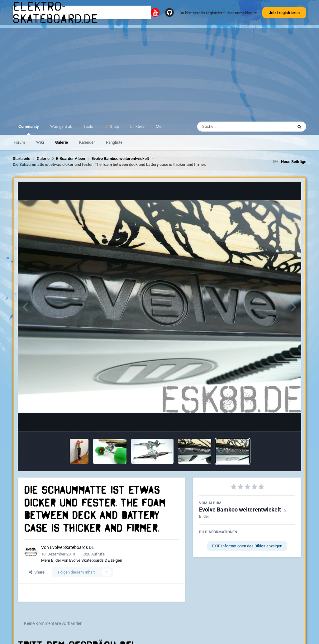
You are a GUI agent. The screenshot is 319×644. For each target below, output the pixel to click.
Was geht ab (61, 126)
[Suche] (233, 127)
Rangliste (114, 142)
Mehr (160, 126)
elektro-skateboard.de (55, 12)
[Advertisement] (159, 72)
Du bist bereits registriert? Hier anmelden (218, 13)
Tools (88, 126)
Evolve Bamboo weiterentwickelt (240, 509)
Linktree (137, 126)
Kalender (87, 142)
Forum (19, 142)
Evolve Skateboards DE (72, 547)
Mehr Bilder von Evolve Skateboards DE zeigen (82, 560)
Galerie (62, 142)
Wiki (40, 142)
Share (37, 572)
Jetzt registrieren (284, 13)
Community (29, 129)
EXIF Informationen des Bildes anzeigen (247, 546)
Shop (114, 126)
